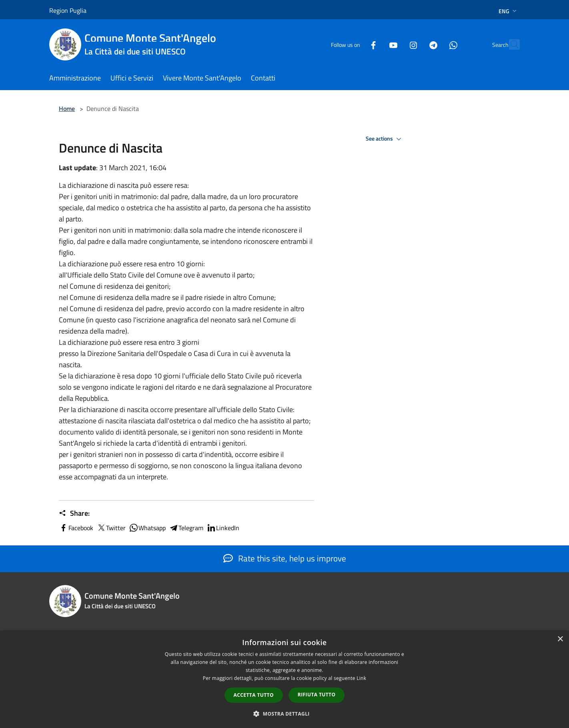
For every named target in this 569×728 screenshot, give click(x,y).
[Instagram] (396, 44)
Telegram (186, 528)
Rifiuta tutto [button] (317, 695)
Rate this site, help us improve (285, 558)
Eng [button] (508, 11)
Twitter (111, 528)
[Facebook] (356, 44)
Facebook (76, 528)
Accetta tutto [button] (254, 695)
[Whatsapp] (436, 44)
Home (67, 109)
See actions (385, 139)
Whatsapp (147, 528)
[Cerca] (510, 44)
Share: (74, 513)
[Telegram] (416, 44)
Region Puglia (68, 10)
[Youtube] (376, 44)
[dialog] (284, 679)
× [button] (560, 639)
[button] (284, 714)
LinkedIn (223, 528)
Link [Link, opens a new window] (361, 678)
